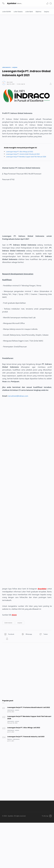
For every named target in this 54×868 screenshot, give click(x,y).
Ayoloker (12, 3)
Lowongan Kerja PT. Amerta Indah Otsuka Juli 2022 (25, 154)
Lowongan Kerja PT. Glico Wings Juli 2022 (21, 152)
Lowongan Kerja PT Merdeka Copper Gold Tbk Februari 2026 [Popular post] (29, 720)
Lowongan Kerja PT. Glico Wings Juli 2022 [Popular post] (24, 730)
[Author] (10, 82)
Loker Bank (29, 12)
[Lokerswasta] (11, 712)
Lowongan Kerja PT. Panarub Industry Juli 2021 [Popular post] (26, 739)
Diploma (38, 12)
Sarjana (46, 12)
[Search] (51, 3)
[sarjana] (18, 712)
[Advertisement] (21, 40)
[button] (47, 3)
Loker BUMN (7, 12)
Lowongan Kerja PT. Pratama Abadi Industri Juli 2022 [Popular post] (29, 710)
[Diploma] (10, 742)
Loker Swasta (18, 12)
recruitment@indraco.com (18, 398)
